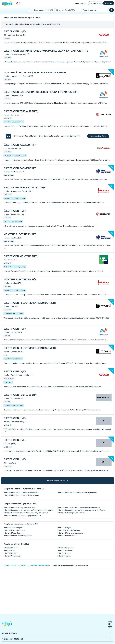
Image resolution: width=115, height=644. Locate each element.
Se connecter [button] (95, 3)
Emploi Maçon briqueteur (70, 530)
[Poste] (41, 10)
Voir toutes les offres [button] (57, 481)
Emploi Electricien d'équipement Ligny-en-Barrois (80, 507)
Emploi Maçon (65, 528)
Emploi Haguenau (66, 548)
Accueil (6, 565)
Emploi (13, 565)
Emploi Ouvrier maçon (68, 536)
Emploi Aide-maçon (14, 528)
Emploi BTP (22, 565)
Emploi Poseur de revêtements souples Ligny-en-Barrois (83, 510)
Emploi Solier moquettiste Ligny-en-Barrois (23, 515)
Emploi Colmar (11, 548)
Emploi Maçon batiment (15, 530)
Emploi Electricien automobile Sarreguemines (78, 493)
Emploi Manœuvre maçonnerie (72, 533)
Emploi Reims (65, 553)
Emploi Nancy (11, 553)
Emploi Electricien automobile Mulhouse (22, 493)
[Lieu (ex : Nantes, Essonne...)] (68, 10)
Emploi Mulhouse (66, 551)
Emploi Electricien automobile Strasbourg (22, 495)
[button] (7, 624)
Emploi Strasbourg (13, 556)
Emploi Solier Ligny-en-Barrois (72, 513)
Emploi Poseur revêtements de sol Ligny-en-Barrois (27, 513)
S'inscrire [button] (108, 3)
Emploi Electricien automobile (39, 565)
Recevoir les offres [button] (98, 136)
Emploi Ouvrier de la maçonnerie (19, 536)
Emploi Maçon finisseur (15, 533)
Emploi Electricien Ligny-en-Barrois (20, 507)
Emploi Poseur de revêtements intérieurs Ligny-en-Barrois (29, 510)
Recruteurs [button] (80, 3)
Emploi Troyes (65, 556)
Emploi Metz (10, 551)
